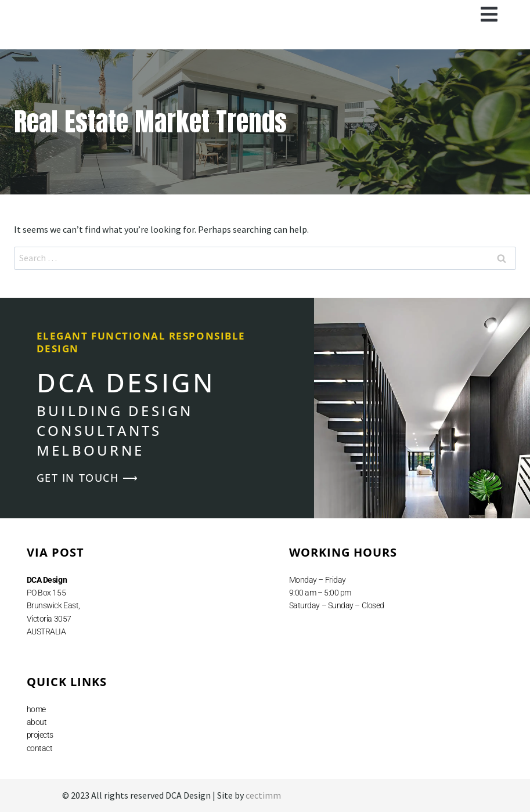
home (36, 709)
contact (40, 748)
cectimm (263, 795)
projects (40, 735)
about (37, 722)
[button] (489, 15)
